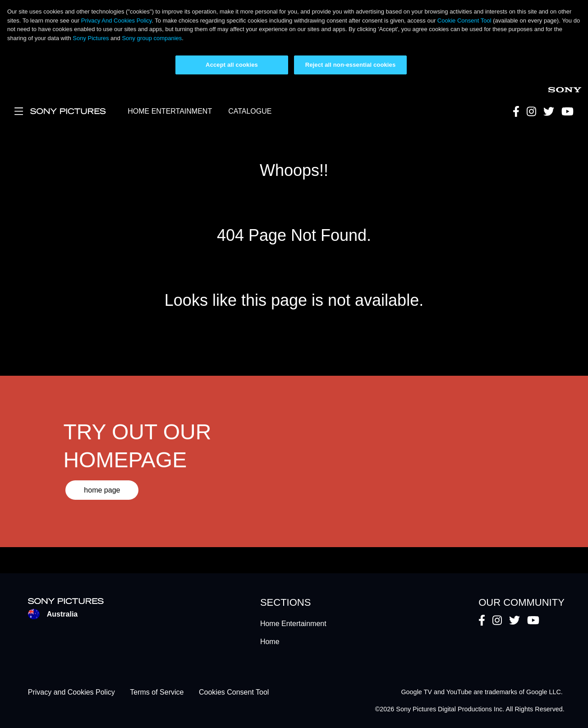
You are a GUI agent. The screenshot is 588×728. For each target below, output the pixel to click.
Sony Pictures (91, 38)
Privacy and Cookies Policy (71, 692)
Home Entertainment (293, 624)
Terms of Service (157, 692)
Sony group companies (152, 38)
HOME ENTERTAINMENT (170, 111)
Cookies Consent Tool (234, 692)
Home (270, 642)
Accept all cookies (232, 65)
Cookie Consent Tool (464, 21)
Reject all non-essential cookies (351, 65)
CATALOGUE (250, 111)
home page (102, 490)
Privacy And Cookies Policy (117, 21)
